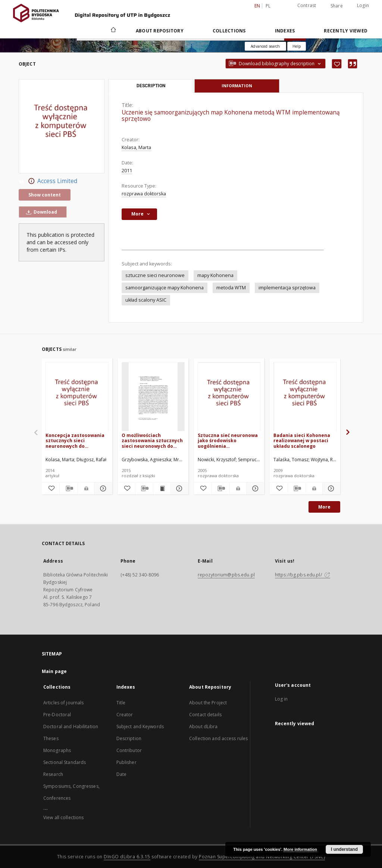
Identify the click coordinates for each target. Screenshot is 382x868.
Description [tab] (151, 86)
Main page (54, 671)
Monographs (57, 750)
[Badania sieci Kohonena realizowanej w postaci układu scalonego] (305, 397)
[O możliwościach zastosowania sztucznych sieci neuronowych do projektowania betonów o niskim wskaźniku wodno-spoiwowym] (153, 397)
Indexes (285, 31)
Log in (281, 699)
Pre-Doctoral (57, 715)
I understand (344, 849)
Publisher (126, 762)
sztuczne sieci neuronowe (155, 275)
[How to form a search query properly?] (297, 46)
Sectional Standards (65, 762)
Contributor (129, 750)
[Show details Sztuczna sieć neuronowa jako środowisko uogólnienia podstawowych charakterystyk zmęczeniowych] (254, 488)
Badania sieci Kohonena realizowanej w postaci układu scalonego (302, 441)
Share (337, 6)
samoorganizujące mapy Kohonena (165, 288)
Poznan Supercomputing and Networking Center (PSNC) (262, 857)
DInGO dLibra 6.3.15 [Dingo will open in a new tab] (127, 857)
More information (300, 849)
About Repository (160, 31)
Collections (229, 31)
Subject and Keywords (140, 727)
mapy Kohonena (215, 275)
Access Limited (48, 181)
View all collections (63, 817)
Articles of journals (63, 703)
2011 (127, 171)
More (324, 507)
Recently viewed (346, 31)
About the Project (208, 703)
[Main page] (113, 31)
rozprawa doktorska (144, 194)
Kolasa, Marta (136, 147)
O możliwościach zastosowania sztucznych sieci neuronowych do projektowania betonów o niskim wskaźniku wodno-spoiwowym (152, 441)
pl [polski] (268, 6)
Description (129, 738)
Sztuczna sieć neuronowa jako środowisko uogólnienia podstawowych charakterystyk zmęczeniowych (228, 441)
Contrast (307, 5)
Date (121, 774)
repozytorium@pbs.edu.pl (226, 575)
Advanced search (265, 46)
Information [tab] (237, 86)
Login (363, 5)
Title (121, 703)
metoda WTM (231, 288)
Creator (125, 715)
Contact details (205, 715)
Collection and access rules (218, 738)
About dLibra (203, 727)
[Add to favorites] (337, 64)
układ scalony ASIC (146, 300)
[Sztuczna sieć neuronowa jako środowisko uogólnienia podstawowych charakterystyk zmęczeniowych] (229, 397)
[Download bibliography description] (68, 488)
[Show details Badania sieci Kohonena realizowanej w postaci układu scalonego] (330, 488)
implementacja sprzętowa (287, 288)
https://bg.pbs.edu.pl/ (303, 575)
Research (53, 774)
